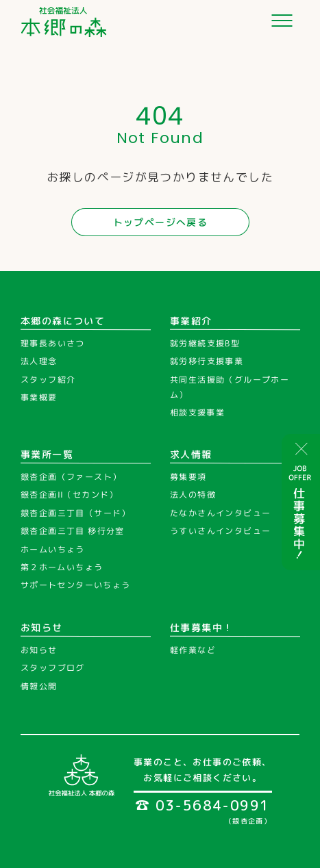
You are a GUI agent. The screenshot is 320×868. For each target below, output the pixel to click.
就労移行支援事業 (206, 361)
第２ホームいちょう (62, 567)
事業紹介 (191, 320)
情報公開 (39, 686)
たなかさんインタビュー (220, 513)
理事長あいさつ (53, 343)
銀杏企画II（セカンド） (70, 495)
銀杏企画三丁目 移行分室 (73, 531)
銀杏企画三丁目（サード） (76, 513)
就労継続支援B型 (205, 343)
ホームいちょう (53, 549)
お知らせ (42, 627)
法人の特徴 (193, 495)
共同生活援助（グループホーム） (229, 387)
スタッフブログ (53, 668)
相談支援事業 (197, 412)
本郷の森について (63, 320)
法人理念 (39, 361)
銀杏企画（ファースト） (71, 477)
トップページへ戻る (160, 222)
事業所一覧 (47, 454)
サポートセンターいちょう (76, 585)
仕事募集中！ (201, 627)
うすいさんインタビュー (220, 531)
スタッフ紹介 (48, 380)
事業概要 (39, 397)
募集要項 (188, 477)
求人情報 (191, 454)
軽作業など (192, 650)
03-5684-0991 (203, 805)
